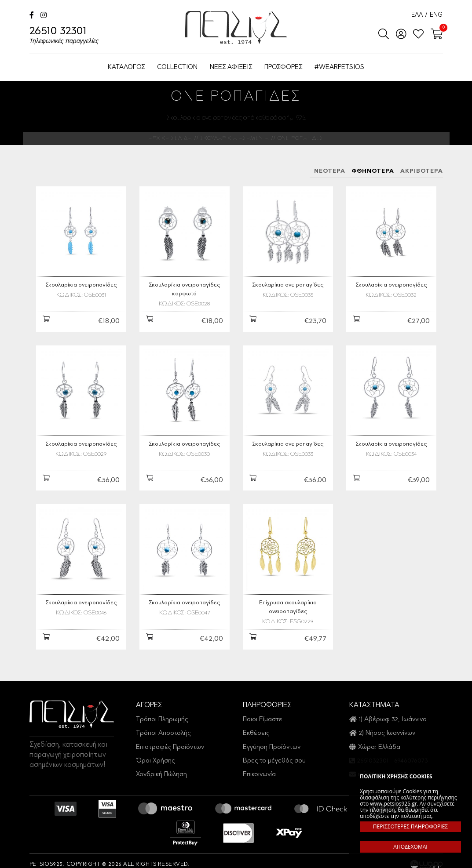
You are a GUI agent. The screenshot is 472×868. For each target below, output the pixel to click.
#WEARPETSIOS (339, 67)
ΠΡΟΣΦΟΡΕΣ (283, 67)
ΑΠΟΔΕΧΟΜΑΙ (410, 847)
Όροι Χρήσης (155, 756)
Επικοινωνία (259, 770)
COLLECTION (177, 67)
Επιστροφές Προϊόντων (170, 742)
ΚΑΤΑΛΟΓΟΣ (126, 67)
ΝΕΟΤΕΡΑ (330, 171)
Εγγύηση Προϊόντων (272, 742)
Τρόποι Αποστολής (163, 728)
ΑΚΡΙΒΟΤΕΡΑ (422, 171)
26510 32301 (64, 36)
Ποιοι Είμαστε (263, 714)
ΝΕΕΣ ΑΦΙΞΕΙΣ (231, 67)
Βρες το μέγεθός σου (274, 756)
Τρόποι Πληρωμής (162, 714)
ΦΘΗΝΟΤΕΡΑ (373, 171)
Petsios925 (236, 27)
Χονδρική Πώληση (161, 770)
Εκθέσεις (256, 728)
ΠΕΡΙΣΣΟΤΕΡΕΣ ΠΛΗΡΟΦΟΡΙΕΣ (410, 826)
